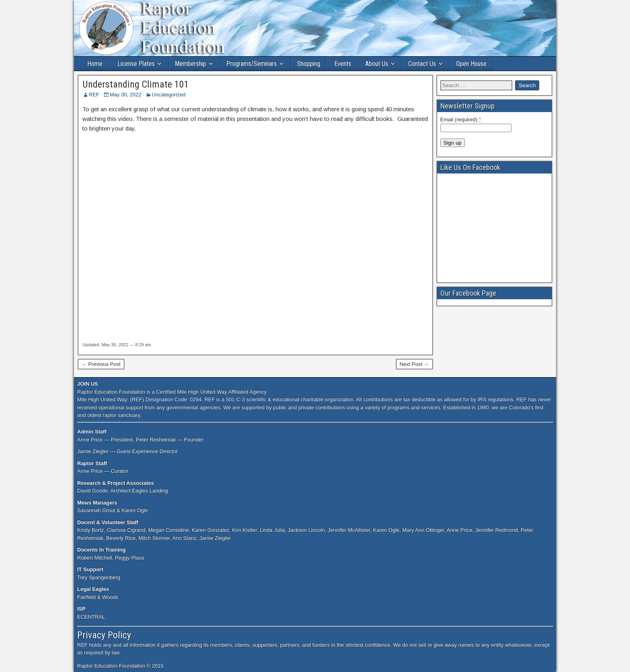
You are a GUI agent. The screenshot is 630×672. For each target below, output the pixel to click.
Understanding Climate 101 (136, 84)
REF (94, 95)
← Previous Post (101, 364)
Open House (471, 64)
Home (95, 64)
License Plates (136, 64)
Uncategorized (169, 95)
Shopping (309, 64)
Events (343, 64)
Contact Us (422, 64)
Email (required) (461, 119)
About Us (377, 64)
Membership (190, 64)
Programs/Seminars (252, 64)
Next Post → (414, 364)
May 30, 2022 (126, 95)
